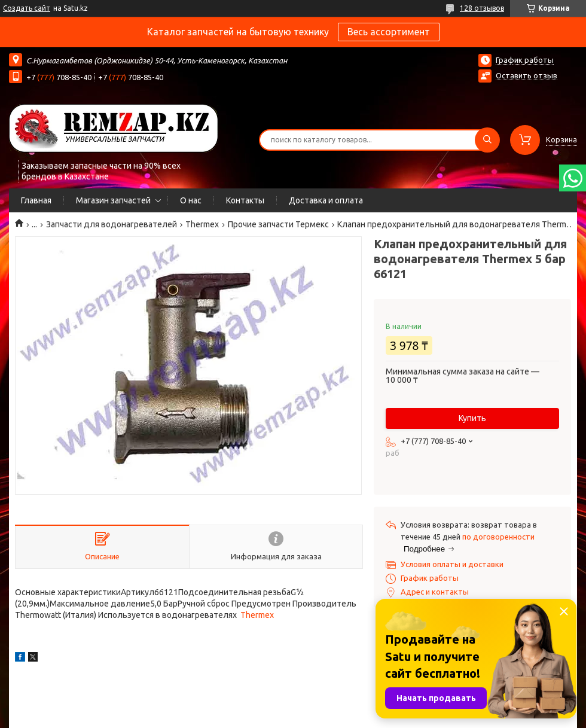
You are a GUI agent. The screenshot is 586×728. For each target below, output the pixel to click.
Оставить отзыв (527, 75)
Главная (36, 200)
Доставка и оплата (326, 200)
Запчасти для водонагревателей (112, 224)
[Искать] (487, 140)
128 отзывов (482, 8)
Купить (472, 418)
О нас (191, 200)
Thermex (202, 224)
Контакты (245, 200)
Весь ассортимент (389, 32)
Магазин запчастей (113, 200)
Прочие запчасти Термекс (278, 224)
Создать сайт (27, 8)
